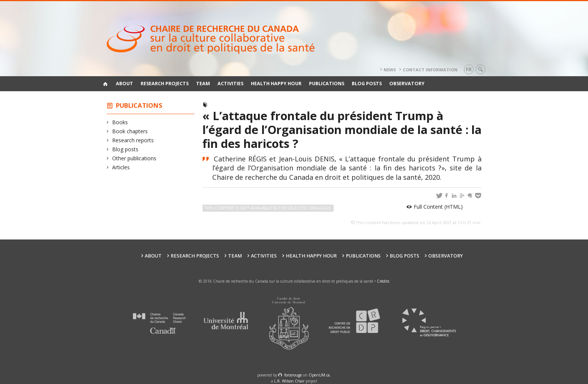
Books (120, 122)
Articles (121, 167)
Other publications (134, 158)
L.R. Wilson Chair (289, 381)
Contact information (430, 70)
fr (469, 69)
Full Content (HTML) (438, 207)
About (124, 84)
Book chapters (130, 131)
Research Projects (165, 84)
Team (203, 84)
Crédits (383, 281)
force (293, 375)
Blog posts (367, 84)
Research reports (133, 140)
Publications (327, 84)
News (390, 70)
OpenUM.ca (319, 375)
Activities (230, 84)
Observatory (407, 84)
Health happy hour (276, 84)
